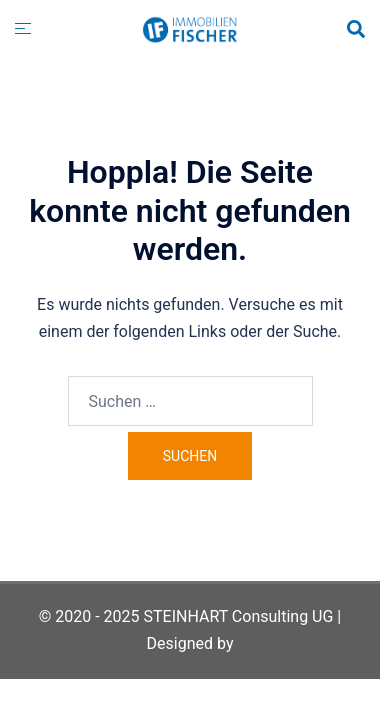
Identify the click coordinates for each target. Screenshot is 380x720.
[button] (355, 30)
